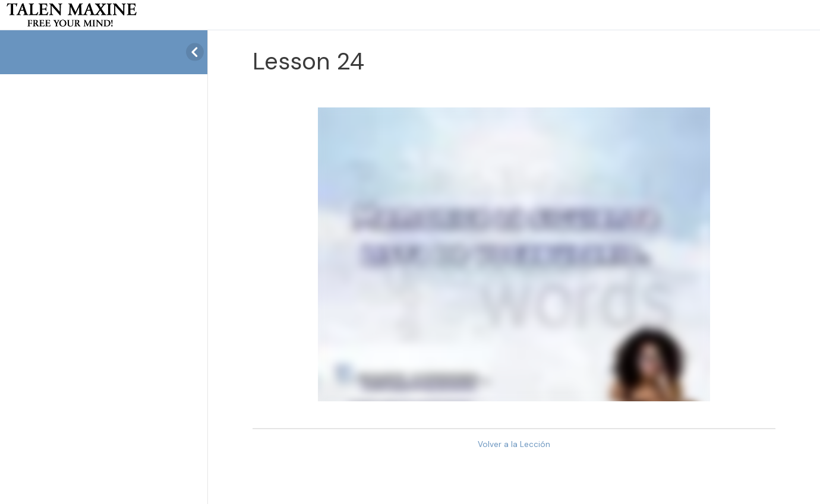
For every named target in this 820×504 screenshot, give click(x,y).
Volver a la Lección (514, 444)
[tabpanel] (514, 254)
